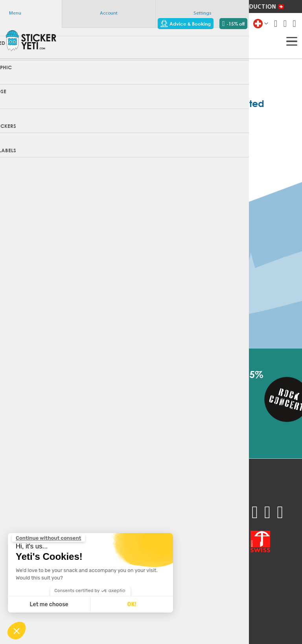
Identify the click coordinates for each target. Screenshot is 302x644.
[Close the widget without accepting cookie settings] (48, 538)
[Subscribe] (163, 414)
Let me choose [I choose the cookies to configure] (49, 604)
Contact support (71, 527)
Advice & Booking (186, 24)
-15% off (233, 24)
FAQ (55, 507)
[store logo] (31, 41)
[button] (17, 631)
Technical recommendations (85, 517)
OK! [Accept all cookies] (132, 604)
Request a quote (27, 517)
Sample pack (22, 507)
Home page (151, 146)
